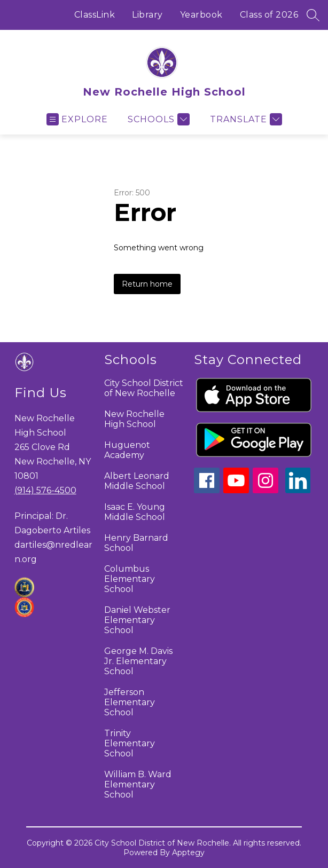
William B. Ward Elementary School (138, 784)
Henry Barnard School (136, 543)
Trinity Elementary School (130, 743)
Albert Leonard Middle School (137, 481)
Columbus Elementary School (130, 579)
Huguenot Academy (127, 450)
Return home (147, 284)
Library (147, 15)
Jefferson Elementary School (130, 702)
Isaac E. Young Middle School (135, 512)
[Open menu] (77, 119)
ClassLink (95, 15)
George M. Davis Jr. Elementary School (138, 661)
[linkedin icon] (298, 490)
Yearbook (201, 15)
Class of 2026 (269, 15)
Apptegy (188, 853)
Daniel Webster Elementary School (137, 620)
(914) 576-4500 (45, 490)
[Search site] (313, 15)
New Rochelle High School (134, 419)
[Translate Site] (245, 119)
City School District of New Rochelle (144, 388)
